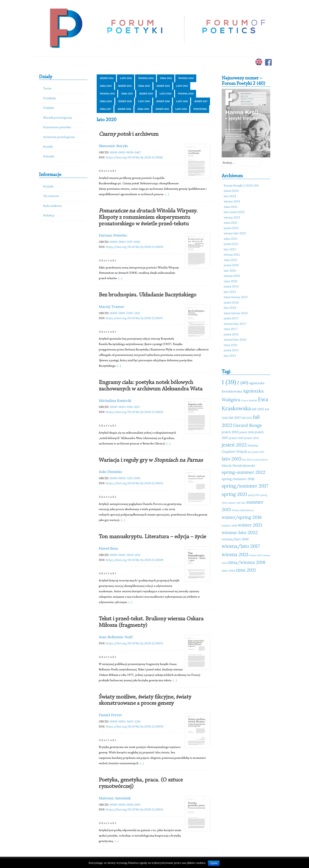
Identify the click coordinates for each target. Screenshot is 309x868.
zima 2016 (143, 109)
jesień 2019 (125, 101)
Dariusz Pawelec (113, 235)
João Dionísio (110, 472)
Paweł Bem (108, 548)
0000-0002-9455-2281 (125, 721)
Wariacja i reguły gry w (151, 460)
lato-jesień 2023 (234, 212)
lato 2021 (182, 86)
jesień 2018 (163, 101)
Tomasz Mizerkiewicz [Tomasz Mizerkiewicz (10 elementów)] (243, 510)
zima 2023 (106, 86)
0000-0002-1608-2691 (125, 805)
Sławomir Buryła (113, 146)
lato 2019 (144, 101)
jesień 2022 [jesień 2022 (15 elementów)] (234, 445)
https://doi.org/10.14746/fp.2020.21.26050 (135, 726)
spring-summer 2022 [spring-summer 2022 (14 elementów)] (244, 472)
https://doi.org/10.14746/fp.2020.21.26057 (134, 318)
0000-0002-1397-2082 (125, 242)
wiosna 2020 (186, 94)
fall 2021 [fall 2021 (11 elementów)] (247, 418)
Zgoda (214, 863)
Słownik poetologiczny (58, 118)
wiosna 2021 (107, 94)
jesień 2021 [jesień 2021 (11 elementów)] (252, 438)
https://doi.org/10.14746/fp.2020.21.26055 (135, 483)
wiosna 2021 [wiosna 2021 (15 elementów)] (235, 554)
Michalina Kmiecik (115, 401)
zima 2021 (127, 94)
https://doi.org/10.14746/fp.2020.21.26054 (135, 809)
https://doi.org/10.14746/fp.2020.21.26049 (135, 560)
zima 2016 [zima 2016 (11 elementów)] (228, 571)
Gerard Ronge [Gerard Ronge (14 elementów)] (248, 425)
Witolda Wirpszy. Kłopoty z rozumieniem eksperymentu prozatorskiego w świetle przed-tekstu (148, 217)
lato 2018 (182, 101)
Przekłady (49, 98)
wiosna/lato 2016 (235, 340)
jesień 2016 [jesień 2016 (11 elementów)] (247, 432)
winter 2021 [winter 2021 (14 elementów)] (250, 525)
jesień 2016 (124, 109)
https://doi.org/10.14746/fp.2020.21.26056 (135, 412)
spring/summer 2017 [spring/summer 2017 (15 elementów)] (245, 486)
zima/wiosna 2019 (236, 297)
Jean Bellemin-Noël (116, 637)
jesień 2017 (201, 101)
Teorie (47, 89)
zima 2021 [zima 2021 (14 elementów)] (246, 570)
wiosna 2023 (186, 78)
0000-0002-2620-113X (125, 555)
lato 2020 (166, 94)
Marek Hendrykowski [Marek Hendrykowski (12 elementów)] (238, 465)
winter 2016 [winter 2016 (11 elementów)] (229, 526)
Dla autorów (51, 196)
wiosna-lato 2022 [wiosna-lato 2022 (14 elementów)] (240, 532)
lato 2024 (126, 78)
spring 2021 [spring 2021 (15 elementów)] (234, 494)
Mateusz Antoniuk (115, 798)
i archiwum (129, 134)
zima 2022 (144, 86)
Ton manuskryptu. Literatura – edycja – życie (152, 537)
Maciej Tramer (112, 307)
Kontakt (48, 187)
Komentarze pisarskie (57, 127)
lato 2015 (181, 109)
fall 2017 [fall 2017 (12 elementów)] (235, 418)
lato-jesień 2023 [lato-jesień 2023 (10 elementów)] (256, 452)
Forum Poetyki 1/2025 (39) (241, 186)
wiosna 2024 (146, 78)
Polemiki (49, 157)
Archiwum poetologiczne (59, 137)
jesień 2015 (162, 109)
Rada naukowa (52, 206)
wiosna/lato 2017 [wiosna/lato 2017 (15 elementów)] (241, 546)
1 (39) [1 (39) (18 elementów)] (229, 382)
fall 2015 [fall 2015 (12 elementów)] (258, 409)
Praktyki (48, 108)
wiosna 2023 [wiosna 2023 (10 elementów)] (256, 555)
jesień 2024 (107, 78)
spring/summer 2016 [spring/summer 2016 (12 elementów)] (238, 479)
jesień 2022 (125, 86)
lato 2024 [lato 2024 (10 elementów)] (247, 460)
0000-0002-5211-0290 (125, 478)
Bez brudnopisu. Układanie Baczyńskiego (148, 295)
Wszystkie (200, 109)
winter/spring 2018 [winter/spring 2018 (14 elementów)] (242, 517)
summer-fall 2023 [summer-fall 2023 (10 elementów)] (236, 503)
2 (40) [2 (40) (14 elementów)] (242, 383)
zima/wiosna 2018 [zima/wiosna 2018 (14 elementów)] (246, 562)
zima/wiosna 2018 (236, 313)
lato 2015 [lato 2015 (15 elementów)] (231, 459)
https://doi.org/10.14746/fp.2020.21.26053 (135, 643)
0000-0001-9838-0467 (125, 152)
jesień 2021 (163, 86)
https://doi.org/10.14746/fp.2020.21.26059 (135, 247)
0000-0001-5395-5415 (125, 313)
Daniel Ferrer (110, 715)
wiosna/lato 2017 (235, 324)
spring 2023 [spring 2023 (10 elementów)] (254, 495)
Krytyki (48, 147)
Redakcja (49, 216)
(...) (167, 194)
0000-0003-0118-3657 (125, 407)
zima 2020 (106, 101)
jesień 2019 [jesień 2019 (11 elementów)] (236, 438)
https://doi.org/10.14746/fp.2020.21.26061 (134, 157)
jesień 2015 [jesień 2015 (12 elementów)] (230, 432)
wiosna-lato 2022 (235, 234)
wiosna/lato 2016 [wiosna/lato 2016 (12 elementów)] (235, 539)
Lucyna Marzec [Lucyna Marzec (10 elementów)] (260, 460)
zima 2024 (166, 78)
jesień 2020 (146, 94)
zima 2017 (105, 109)
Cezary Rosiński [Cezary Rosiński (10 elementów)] (249, 400)
